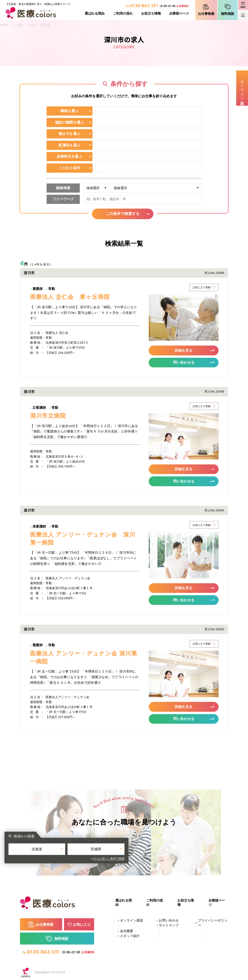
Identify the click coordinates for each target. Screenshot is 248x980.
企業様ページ (179, 14)
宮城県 (154, 849)
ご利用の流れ (123, 14)
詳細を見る (184, 350)
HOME (4, 25)
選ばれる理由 (95, 14)
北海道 (19, 25)
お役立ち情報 (151, 14)
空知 (32, 25)
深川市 (45, 25)
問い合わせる (184, 362)
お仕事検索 (206, 14)
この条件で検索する (124, 214)
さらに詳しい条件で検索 (167, 858)
